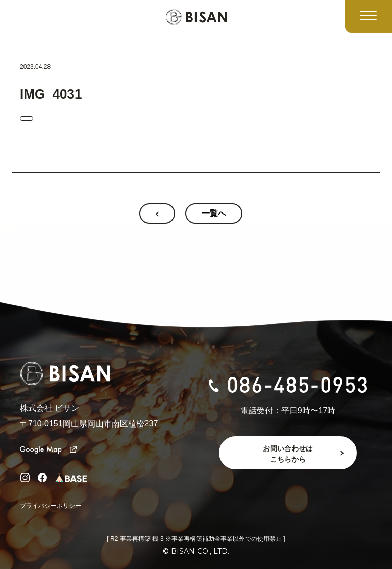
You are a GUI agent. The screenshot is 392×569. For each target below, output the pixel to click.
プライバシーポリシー (51, 506)
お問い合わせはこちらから (288, 454)
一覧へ (214, 213)
